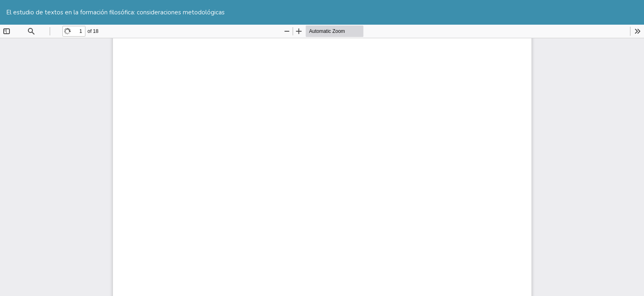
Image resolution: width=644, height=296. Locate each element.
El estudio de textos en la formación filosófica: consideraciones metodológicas (115, 12)
